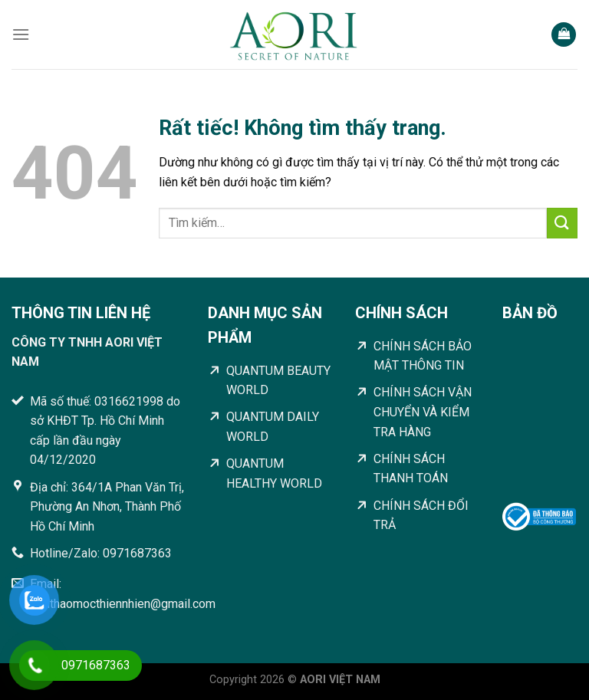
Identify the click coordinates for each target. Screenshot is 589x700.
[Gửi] (562, 223)
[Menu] (21, 34)
